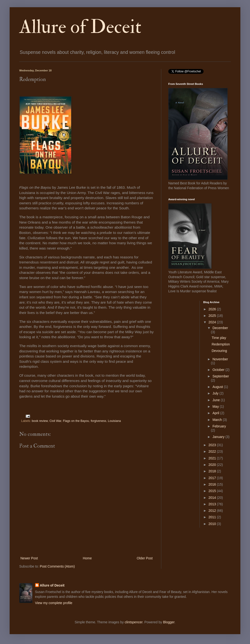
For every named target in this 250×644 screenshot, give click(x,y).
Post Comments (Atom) (57, 566)
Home (87, 558)
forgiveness (98, 421)
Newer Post (29, 558)
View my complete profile (54, 603)
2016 (213, 484)
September (221, 376)
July (216, 393)
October (219, 370)
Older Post (145, 558)
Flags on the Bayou (76, 421)
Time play (219, 338)
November (220, 359)
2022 (213, 451)
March (218, 420)
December (220, 328)
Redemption (221, 344)
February (219, 426)
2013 (213, 504)
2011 (213, 517)
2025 (213, 316)
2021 (213, 458)
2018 (213, 471)
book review (40, 421)
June (217, 400)
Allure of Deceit (80, 27)
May (216, 406)
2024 (213, 322)
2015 (213, 491)
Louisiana (114, 421)
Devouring (219, 351)
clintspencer (134, 622)
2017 (213, 478)
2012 (213, 511)
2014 (213, 498)
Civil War (55, 421)
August (218, 387)
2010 (213, 524)
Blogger (169, 622)
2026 (213, 309)
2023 (213, 445)
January (219, 437)
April (216, 413)
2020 (213, 465)
